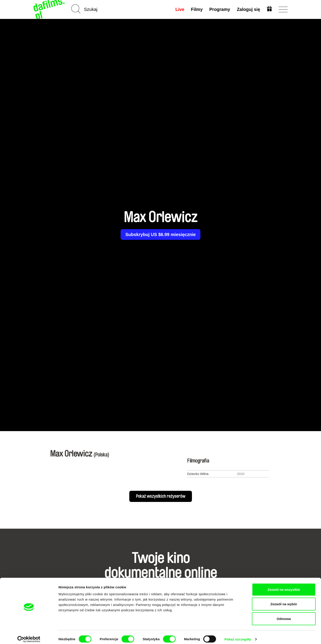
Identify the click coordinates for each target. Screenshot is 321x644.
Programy (219, 9)
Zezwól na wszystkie (284, 586)
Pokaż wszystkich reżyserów (161, 496)
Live (179, 9)
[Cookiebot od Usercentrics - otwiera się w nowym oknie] (29, 635)
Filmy (196, 9)
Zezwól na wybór (284, 600)
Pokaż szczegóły (238, 635)
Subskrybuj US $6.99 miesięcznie (160, 234)
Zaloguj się (248, 9)
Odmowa (284, 615)
